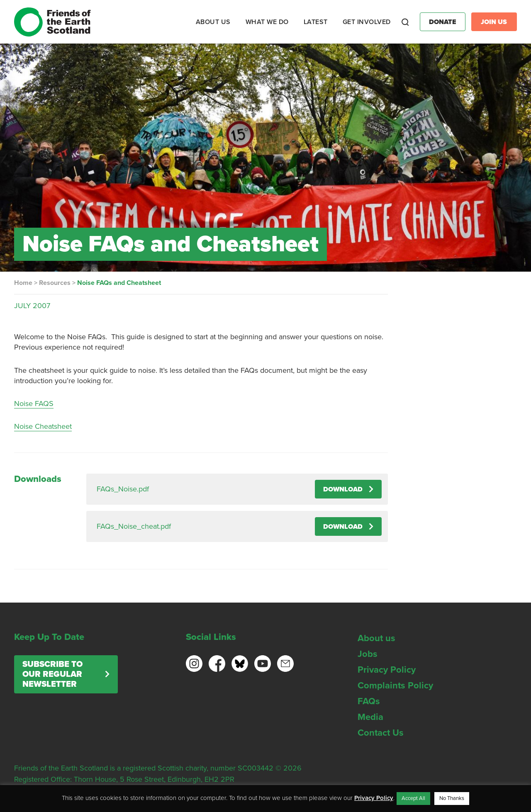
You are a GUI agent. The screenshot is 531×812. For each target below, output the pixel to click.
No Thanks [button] (452, 798)
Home (23, 283)
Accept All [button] (413, 798)
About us (376, 638)
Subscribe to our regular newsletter (52, 674)
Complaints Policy (395, 686)
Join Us (494, 22)
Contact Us (381, 733)
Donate (443, 22)
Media (370, 717)
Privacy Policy (387, 670)
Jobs (368, 654)
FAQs (369, 701)
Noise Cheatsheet (43, 426)
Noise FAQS (34, 404)
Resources (55, 283)
